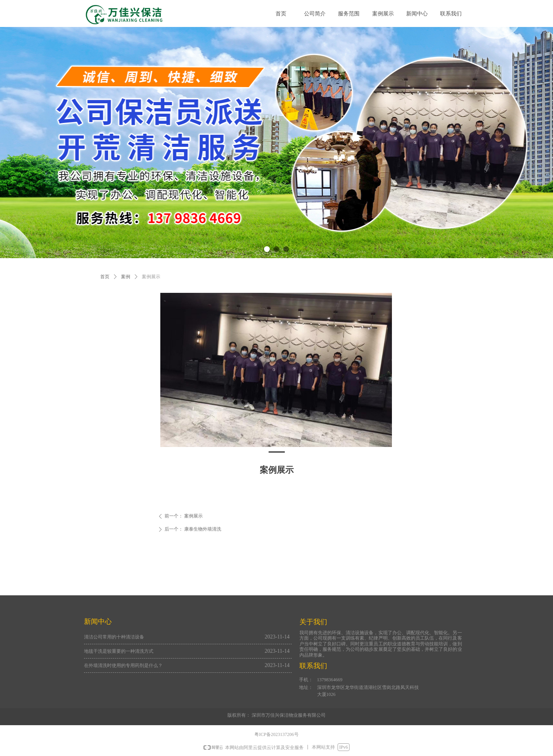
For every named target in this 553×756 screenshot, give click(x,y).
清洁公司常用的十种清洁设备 (114, 637)
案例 (126, 277)
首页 (105, 277)
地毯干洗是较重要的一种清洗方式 (119, 651)
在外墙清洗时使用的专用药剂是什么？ (123, 665)
